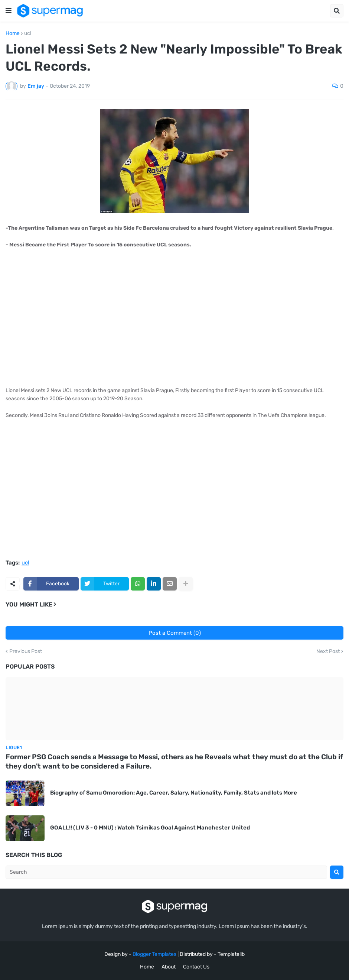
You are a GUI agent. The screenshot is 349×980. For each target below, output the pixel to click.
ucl (28, 33)
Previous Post (26, 651)
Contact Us (196, 967)
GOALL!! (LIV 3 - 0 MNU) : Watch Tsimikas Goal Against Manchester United (150, 828)
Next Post (328, 651)
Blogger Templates (154, 954)
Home (13, 33)
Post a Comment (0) (175, 633)
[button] (9, 11)
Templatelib (231, 954)
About (169, 967)
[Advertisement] (174, 318)
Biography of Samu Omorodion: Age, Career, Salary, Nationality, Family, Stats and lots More (174, 793)
